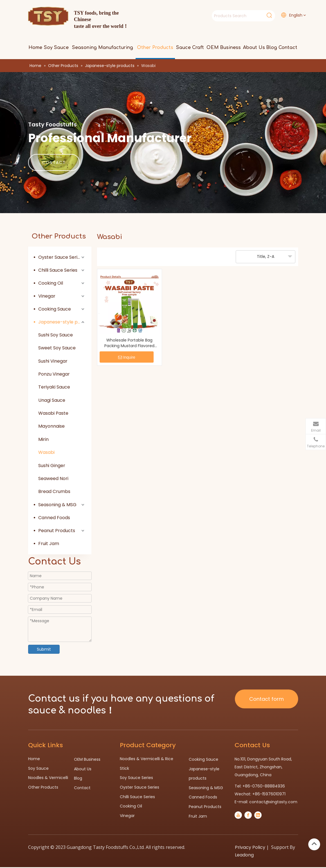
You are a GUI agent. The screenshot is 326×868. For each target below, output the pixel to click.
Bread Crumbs (54, 491)
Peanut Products (57, 531)
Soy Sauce (38, 768)
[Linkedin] (258, 815)
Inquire (127, 357)
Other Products (43, 787)
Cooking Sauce (55, 309)
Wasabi (46, 452)
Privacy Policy (250, 847)
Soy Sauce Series (136, 778)
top (314, 844)
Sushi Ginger (52, 466)
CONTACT (54, 162)
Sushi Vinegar (53, 361)
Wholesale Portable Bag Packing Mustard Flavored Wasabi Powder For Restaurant (129, 343)
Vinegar (47, 296)
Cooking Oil (51, 283)
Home (34, 759)
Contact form (267, 699)
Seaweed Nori (53, 478)
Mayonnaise (51, 426)
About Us (83, 769)
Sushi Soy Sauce (56, 335)
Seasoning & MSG (57, 505)
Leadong (244, 855)
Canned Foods (54, 518)
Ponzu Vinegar (54, 374)
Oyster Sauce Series (60, 257)
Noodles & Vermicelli (48, 778)
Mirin (43, 439)
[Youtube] (238, 815)
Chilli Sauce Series (58, 270)
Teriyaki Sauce (54, 387)
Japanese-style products (62, 322)
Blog (78, 778)
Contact (82, 788)
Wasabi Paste (53, 413)
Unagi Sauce (52, 400)
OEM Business (87, 759)
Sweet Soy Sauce (57, 348)
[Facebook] (248, 815)
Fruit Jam (49, 544)
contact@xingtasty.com (273, 802)
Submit (44, 649)
